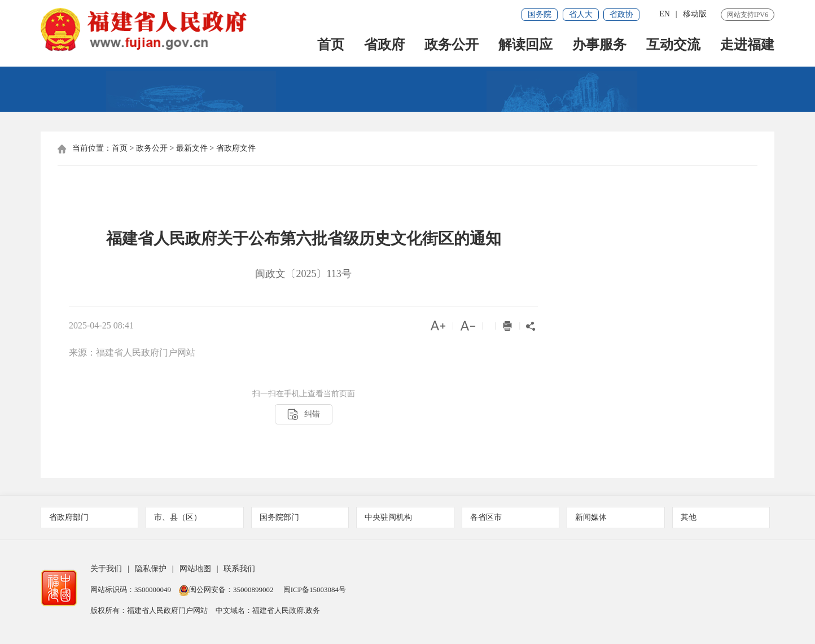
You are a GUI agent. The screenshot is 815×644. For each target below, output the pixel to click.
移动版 (695, 14)
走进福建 (747, 46)
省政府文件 (236, 149)
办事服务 (599, 46)
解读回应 (525, 46)
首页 (331, 46)
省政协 (621, 14)
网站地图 (195, 569)
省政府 (384, 46)
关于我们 (106, 569)
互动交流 (673, 46)
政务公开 (452, 46)
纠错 (304, 415)
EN (665, 14)
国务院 (540, 14)
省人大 (581, 14)
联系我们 (239, 569)
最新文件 (192, 149)
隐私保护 (151, 569)
